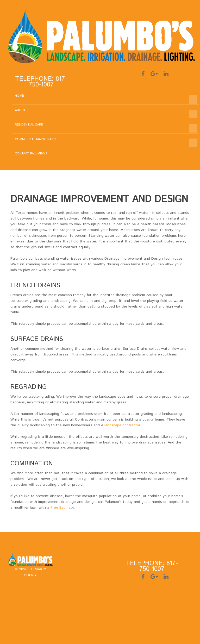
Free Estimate (62, 508)
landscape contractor (122, 425)
